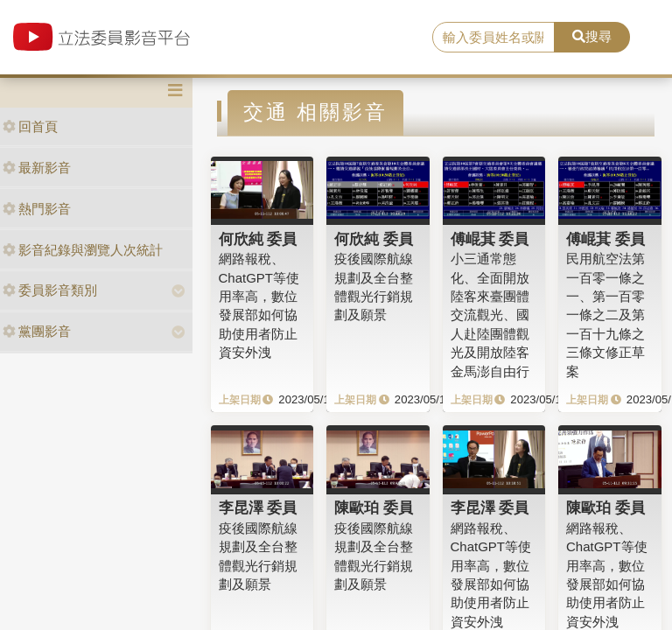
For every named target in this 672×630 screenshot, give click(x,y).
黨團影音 (37, 331)
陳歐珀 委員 (374, 507)
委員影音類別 (50, 290)
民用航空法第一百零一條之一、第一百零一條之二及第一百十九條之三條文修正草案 (605, 315)
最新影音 (37, 168)
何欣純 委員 (258, 239)
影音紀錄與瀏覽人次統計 (83, 250)
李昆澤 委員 (258, 507)
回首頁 (30, 126)
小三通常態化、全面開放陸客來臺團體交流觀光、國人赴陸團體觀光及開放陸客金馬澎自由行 (490, 315)
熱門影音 (37, 209)
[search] (493, 38)
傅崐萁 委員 (490, 239)
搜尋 (592, 36)
